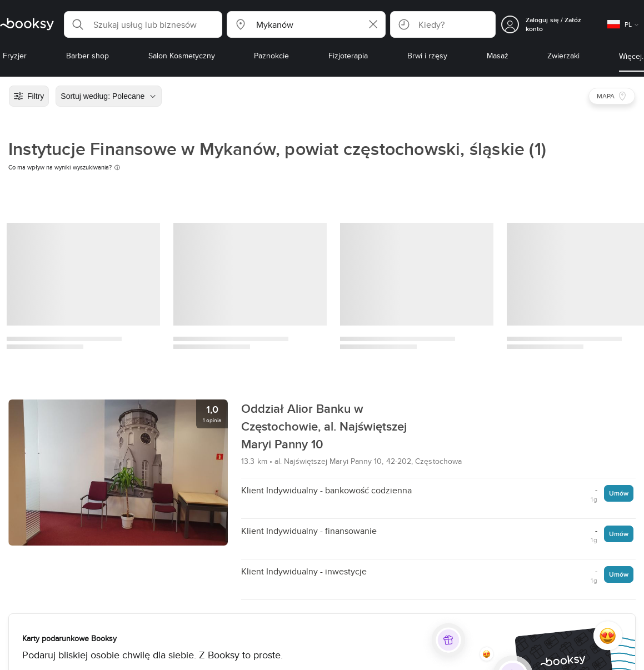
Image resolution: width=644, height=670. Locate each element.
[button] (143, 24)
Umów (619, 493)
